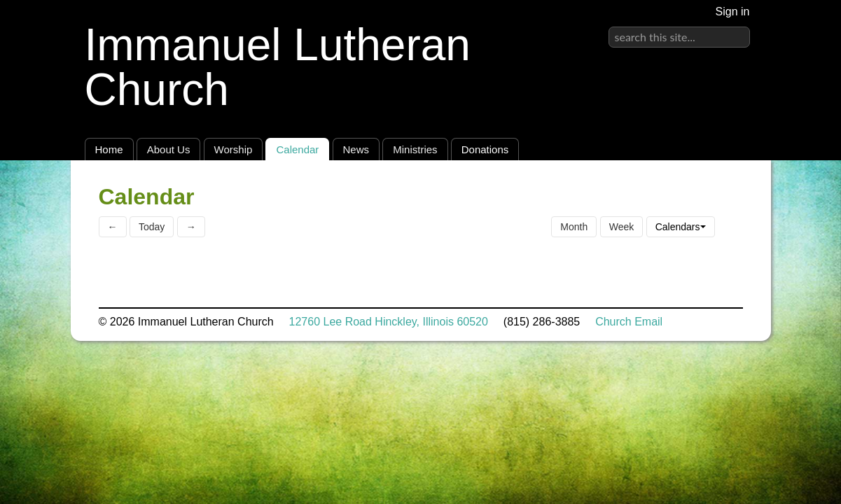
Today (152, 227)
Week (622, 227)
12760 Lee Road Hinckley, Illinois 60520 (389, 322)
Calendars (681, 227)
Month (574, 227)
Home (109, 149)
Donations (485, 149)
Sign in (733, 12)
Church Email (629, 322)
